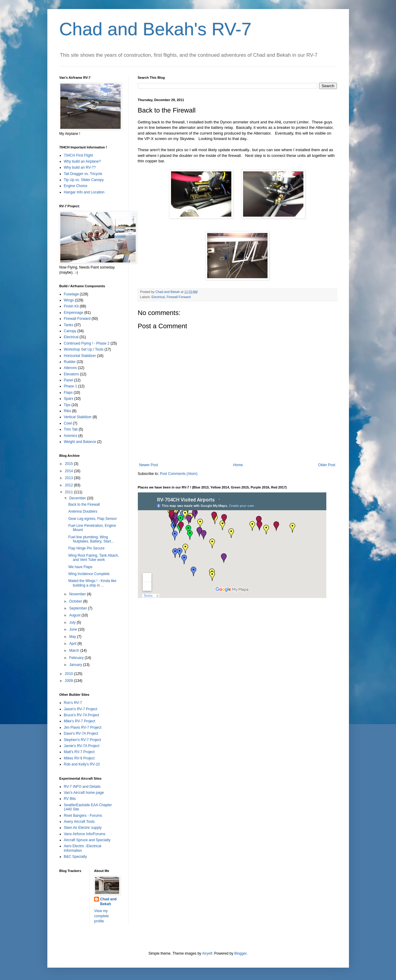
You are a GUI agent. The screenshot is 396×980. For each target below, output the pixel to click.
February (77, 658)
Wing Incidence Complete (89, 574)
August (75, 615)
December (78, 498)
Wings (69, 300)
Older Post (327, 465)
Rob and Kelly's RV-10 (82, 764)
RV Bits (70, 799)
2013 (69, 478)
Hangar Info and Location (84, 192)
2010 (69, 674)
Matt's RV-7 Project (79, 752)
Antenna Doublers (83, 511)
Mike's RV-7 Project (80, 721)
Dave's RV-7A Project (81, 733)
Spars (69, 399)
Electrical (158, 297)
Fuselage (71, 294)
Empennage (74, 313)
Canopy (70, 331)
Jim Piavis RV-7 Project (83, 727)
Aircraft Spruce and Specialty (87, 840)
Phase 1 (71, 386)
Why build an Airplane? (82, 161)
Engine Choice (76, 186)
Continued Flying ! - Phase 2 (87, 343)
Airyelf (207, 953)
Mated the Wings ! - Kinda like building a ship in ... (92, 583)
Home (238, 465)
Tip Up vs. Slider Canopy (84, 180)
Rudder (70, 362)
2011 (69, 492)
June (73, 629)
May (73, 637)
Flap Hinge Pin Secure (86, 548)
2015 (69, 464)
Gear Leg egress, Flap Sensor (92, 519)
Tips (67, 405)
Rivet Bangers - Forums (83, 816)
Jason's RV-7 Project (81, 709)
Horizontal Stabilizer (80, 356)
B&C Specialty (76, 857)
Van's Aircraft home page (84, 793)
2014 (69, 471)
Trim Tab (71, 429)
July (73, 622)
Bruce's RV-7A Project (82, 715)
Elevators (71, 374)
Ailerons (70, 368)
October (76, 601)
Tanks (69, 325)
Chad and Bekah (108, 902)
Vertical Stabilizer (78, 417)
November (78, 594)
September (78, 608)
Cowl (68, 423)
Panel (69, 380)
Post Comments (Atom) (179, 474)
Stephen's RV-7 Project (82, 740)
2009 (69, 681)
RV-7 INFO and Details (82, 787)
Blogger (241, 953)
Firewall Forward (179, 297)
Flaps (68, 393)
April (73, 644)
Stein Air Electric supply (83, 828)
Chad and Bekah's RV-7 (155, 29)
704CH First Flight (79, 155)
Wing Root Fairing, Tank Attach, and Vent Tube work (93, 558)
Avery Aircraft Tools (79, 822)
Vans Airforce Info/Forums (85, 834)
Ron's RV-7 (73, 703)
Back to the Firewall (84, 504)
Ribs (68, 411)
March (75, 651)
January (76, 665)
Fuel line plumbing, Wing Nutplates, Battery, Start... (91, 539)
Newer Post (149, 465)
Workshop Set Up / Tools (84, 349)
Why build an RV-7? (80, 167)
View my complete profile (101, 916)
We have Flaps (80, 567)
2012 (69, 485)
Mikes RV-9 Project (79, 758)
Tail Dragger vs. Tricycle (83, 174)
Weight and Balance (80, 442)
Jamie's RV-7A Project (82, 746)
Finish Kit (71, 306)
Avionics (71, 436)
